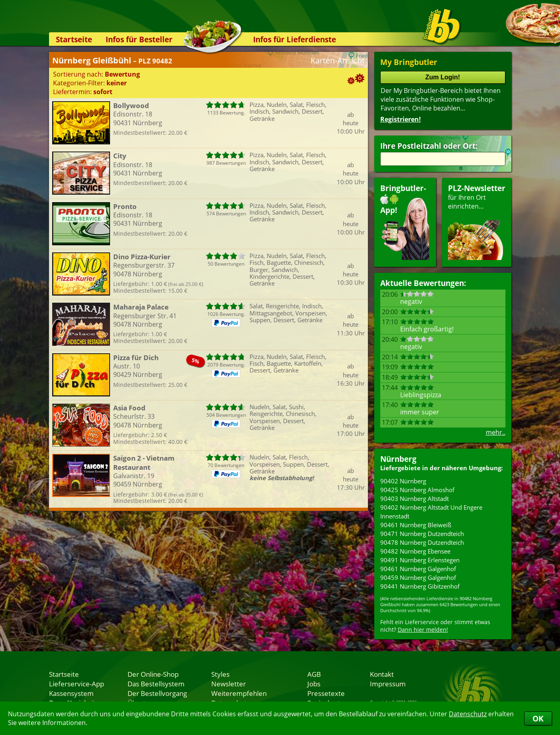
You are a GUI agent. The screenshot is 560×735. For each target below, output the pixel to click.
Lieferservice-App (77, 684)
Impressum (388, 684)
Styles (220, 674)
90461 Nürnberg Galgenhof (418, 569)
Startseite (74, 39)
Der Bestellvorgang (157, 693)
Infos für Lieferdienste (295, 39)
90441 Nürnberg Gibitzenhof (420, 586)
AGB (314, 674)
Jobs (314, 684)
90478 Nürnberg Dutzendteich (422, 542)
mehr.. (496, 432)
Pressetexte (326, 693)
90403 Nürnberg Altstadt (415, 499)
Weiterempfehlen (239, 693)
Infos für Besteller (139, 39)
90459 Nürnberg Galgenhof (418, 577)
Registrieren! (401, 119)
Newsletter (229, 684)
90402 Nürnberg (403, 481)
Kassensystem (71, 693)
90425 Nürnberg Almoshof (417, 490)
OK (538, 718)
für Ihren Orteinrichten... (477, 222)
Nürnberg (398, 459)
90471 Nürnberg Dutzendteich (422, 534)
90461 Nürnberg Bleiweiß (416, 525)
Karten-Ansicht (338, 60)
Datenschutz (468, 714)
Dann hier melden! (423, 630)
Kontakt (382, 674)
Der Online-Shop (153, 674)
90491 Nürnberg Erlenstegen (420, 560)
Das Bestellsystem (156, 684)
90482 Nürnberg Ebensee (415, 551)
